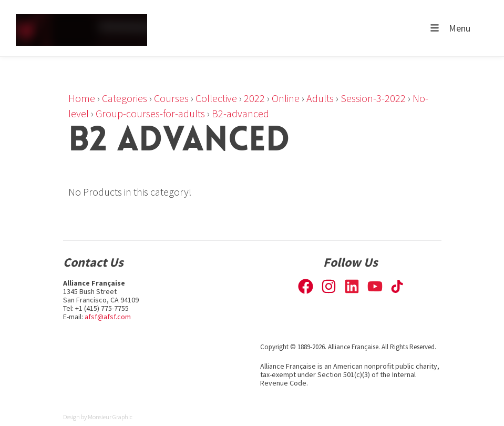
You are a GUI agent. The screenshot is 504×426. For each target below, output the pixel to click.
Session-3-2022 (373, 98)
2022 (254, 98)
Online (286, 98)
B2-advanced (240, 113)
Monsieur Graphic (110, 417)
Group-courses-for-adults (150, 113)
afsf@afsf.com (108, 317)
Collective (216, 98)
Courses (171, 98)
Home (82, 98)
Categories (125, 98)
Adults (320, 98)
